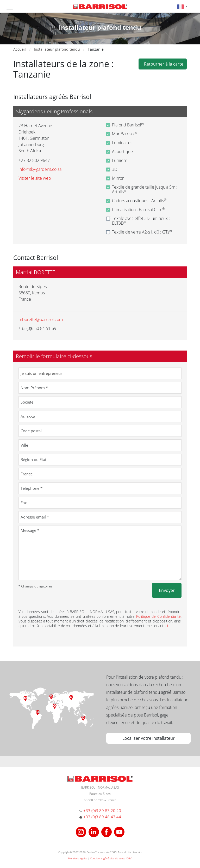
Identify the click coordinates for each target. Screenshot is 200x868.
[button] (182, 6)
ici (166, 626)
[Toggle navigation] (10, 7)
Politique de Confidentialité (159, 616)
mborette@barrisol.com (41, 319)
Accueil (20, 49)
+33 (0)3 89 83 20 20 (102, 811)
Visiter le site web (35, 178)
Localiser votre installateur (149, 738)
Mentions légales (78, 858)
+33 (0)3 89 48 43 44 (102, 817)
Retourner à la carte (163, 64)
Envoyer (167, 590)
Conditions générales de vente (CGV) (111, 858)
